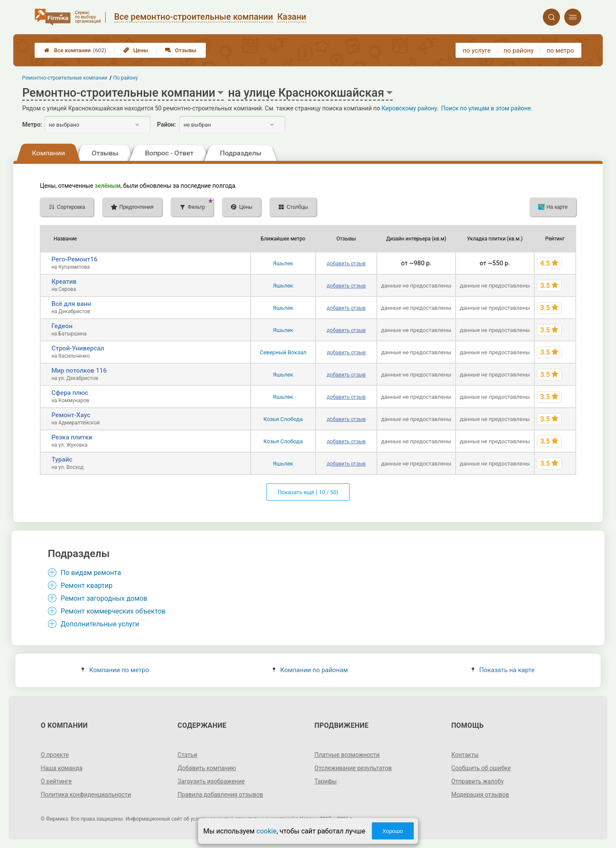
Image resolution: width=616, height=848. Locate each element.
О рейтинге (56, 781)
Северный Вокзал (283, 352)
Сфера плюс (70, 393)
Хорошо (393, 831)
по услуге (477, 50)
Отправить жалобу (478, 781)
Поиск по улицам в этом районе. (487, 108)
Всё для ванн (71, 304)
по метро (560, 50)
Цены (136, 50)
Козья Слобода (283, 419)
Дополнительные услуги (100, 624)
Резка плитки (72, 437)
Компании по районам (310, 670)
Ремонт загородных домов (104, 598)
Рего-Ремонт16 (74, 259)
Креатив (64, 282)
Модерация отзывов (480, 795)
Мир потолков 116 (79, 371)
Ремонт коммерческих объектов (113, 611)
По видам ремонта (91, 573)
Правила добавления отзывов (220, 795)
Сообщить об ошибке (481, 768)
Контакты (465, 755)
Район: (166, 125)
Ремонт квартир (87, 586)
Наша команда (62, 768)
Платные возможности (347, 755)
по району (518, 50)
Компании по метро (115, 670)
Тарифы (326, 781)
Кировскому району (409, 108)
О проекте (55, 755)
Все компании (75, 50)
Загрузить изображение (211, 781)
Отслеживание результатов (353, 768)
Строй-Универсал (78, 348)
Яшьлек (283, 263)
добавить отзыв (346, 264)
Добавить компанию (207, 768)
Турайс (62, 460)
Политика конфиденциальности (86, 795)
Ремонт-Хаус (71, 415)
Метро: (32, 125)
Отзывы (181, 50)
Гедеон (62, 326)
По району (126, 78)
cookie (266, 831)
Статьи (187, 755)
